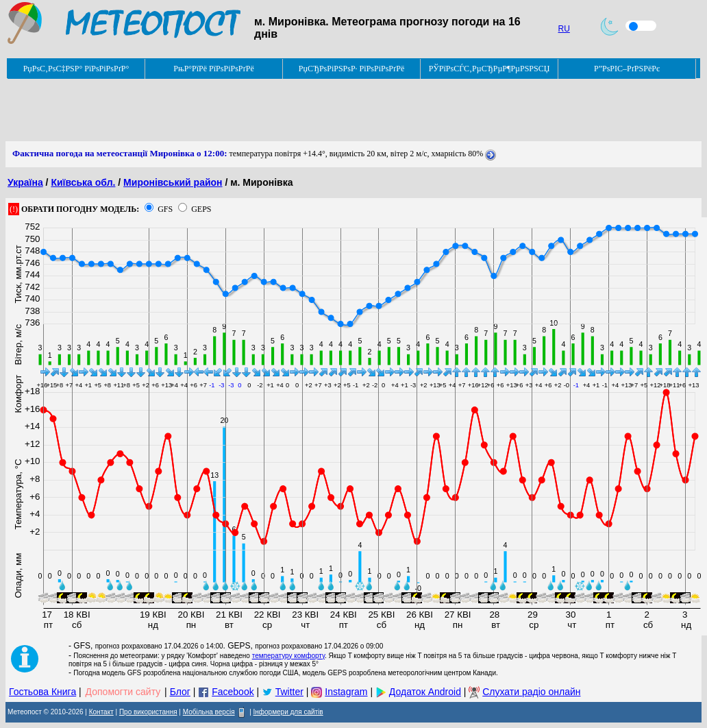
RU (564, 29)
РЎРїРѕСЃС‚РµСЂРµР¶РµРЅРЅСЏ (489, 69)
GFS (165, 209)
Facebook (233, 692)
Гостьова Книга (42, 692)
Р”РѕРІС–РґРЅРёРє (627, 69)
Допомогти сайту (123, 692)
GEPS (201, 209)
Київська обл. (83, 182)
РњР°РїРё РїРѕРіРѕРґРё (213, 69)
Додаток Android (425, 692)
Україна (25, 182)
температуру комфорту (288, 656)
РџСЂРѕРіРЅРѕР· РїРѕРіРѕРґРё (351, 69)
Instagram (346, 692)
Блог (180, 692)
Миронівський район (173, 182)
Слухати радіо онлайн (531, 692)
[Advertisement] (255, 110)
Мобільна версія (209, 712)
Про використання (148, 712)
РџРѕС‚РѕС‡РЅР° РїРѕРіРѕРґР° (76, 69)
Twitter (289, 692)
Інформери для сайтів (288, 712)
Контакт (101, 712)
